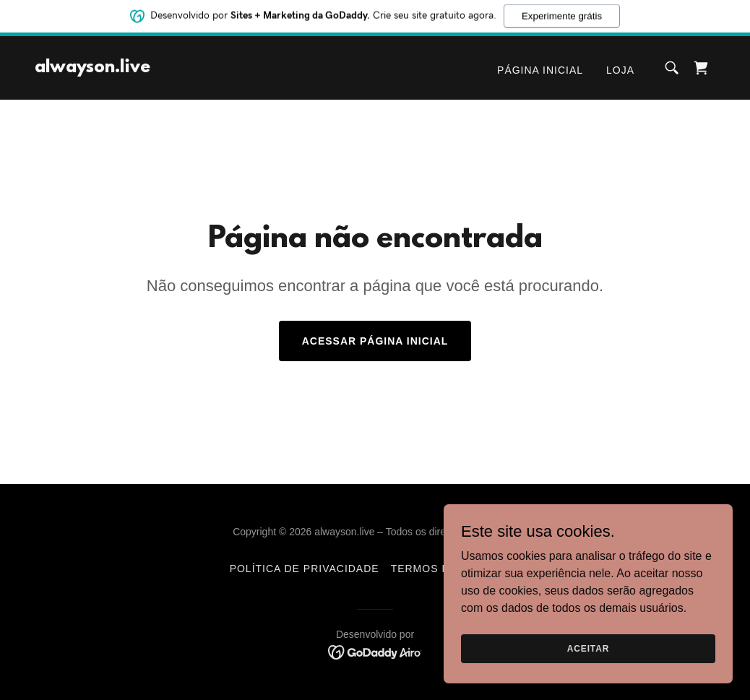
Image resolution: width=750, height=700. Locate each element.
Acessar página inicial (375, 341)
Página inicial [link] (540, 70)
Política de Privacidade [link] (305, 569)
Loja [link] (620, 70)
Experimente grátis (562, 15)
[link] (92, 68)
